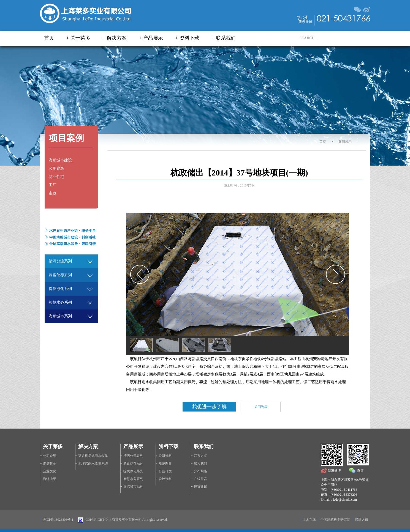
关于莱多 (80, 38)
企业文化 (50, 471)
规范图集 (165, 464)
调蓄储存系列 (133, 464)
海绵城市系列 (133, 487)
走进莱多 (50, 464)
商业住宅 (56, 177)
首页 (49, 38)
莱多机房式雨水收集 (93, 456)
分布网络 (200, 471)
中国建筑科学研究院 (335, 520)
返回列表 (261, 407)
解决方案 (117, 38)
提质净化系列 (133, 471)
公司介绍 (50, 456)
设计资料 (165, 479)
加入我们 (200, 464)
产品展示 (153, 38)
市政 (53, 193)
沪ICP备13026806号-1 (58, 520)
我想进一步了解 (209, 407)
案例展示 (345, 142)
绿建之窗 (362, 520)
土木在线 (309, 520)
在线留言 (200, 479)
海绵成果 (50, 479)
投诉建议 (200, 487)
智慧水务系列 (133, 479)
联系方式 (200, 456)
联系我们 (226, 38)
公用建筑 (56, 168)
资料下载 (189, 38)
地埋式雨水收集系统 (93, 464)
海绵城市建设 (60, 160)
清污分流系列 (133, 456)
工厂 (53, 185)
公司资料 (165, 456)
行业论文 (165, 471)
